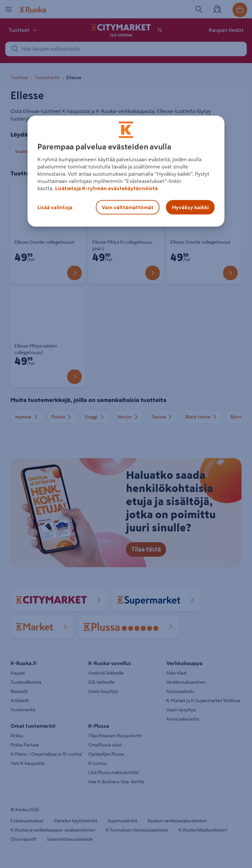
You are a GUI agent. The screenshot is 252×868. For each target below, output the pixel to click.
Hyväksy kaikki (190, 207)
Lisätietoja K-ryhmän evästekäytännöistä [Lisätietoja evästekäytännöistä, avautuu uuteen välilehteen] (106, 188)
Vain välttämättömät (128, 207)
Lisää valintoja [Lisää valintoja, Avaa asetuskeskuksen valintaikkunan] (55, 207)
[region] (126, 171)
